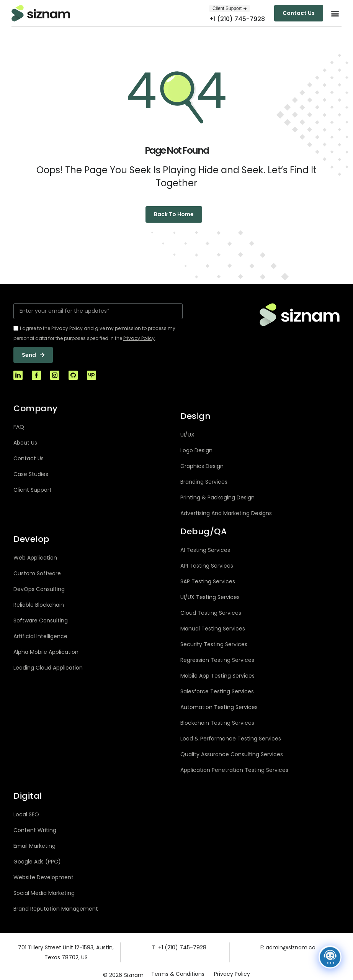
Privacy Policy (232, 974)
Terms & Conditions (178, 974)
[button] (335, 13)
